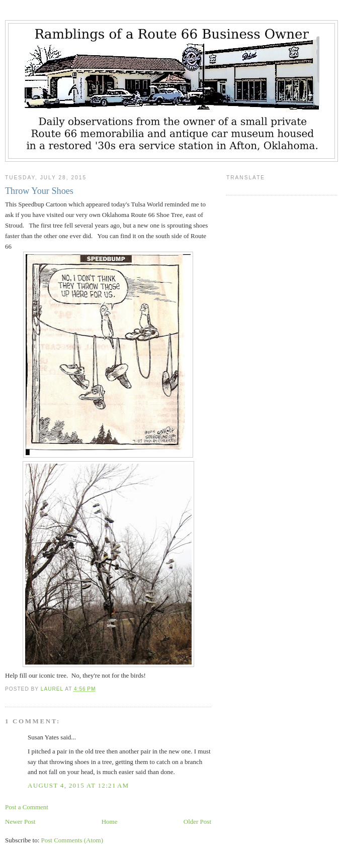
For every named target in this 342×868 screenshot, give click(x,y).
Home (110, 822)
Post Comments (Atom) (72, 840)
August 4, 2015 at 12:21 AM (78, 785)
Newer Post (20, 822)
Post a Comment (27, 807)
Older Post (197, 822)
